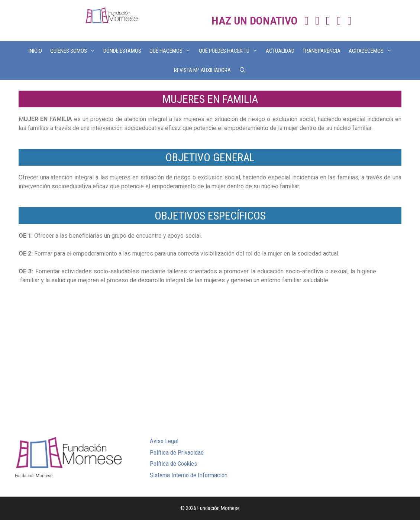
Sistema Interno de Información (189, 475)
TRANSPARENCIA (322, 51)
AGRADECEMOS (372, 51)
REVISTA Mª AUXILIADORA (202, 70)
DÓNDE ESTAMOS (122, 51)
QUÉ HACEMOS (172, 51)
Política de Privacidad (177, 452)
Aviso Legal (164, 441)
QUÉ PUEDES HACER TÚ (230, 51)
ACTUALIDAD (280, 51)
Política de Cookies (173, 464)
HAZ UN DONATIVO (255, 21)
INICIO (35, 51)
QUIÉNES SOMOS (75, 51)
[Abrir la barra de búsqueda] (243, 70)
